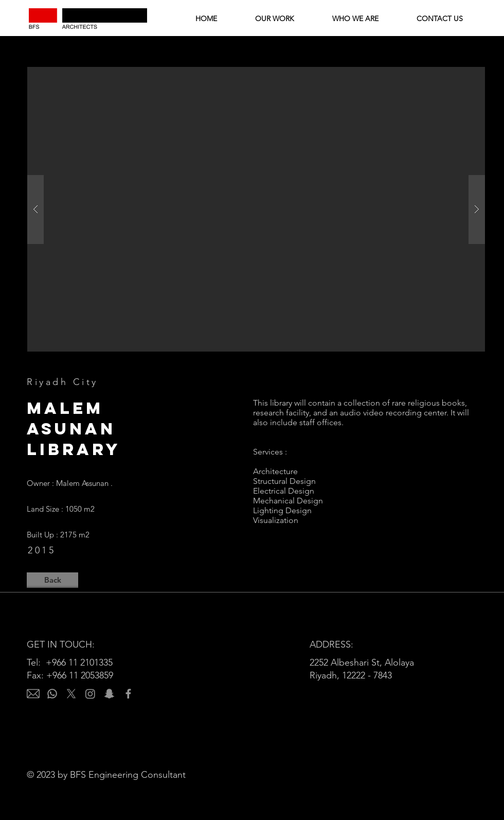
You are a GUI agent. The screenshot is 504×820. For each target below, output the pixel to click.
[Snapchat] (109, 694)
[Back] (52, 580)
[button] (256, 209)
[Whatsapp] (52, 694)
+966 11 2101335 (79, 662)
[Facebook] (128, 694)
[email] (33, 694)
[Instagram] (90, 694)
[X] (71, 694)
